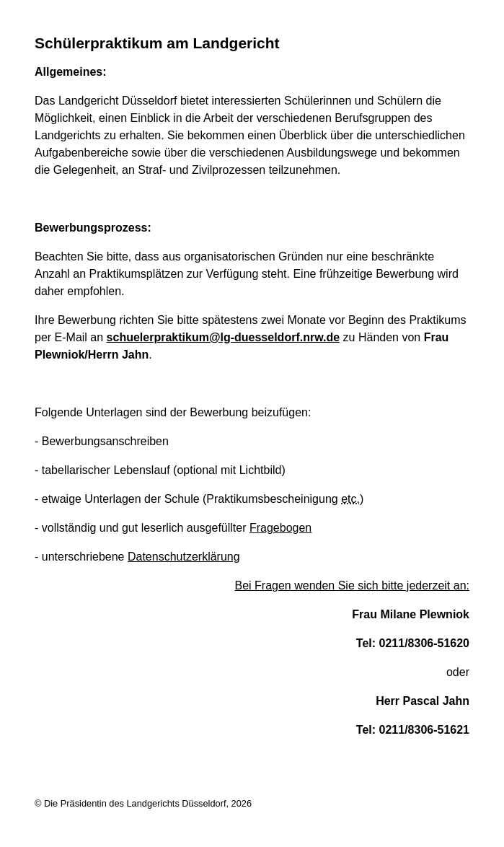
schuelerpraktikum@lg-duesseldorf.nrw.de (224, 337)
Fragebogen (280, 528)
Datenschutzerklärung (184, 557)
